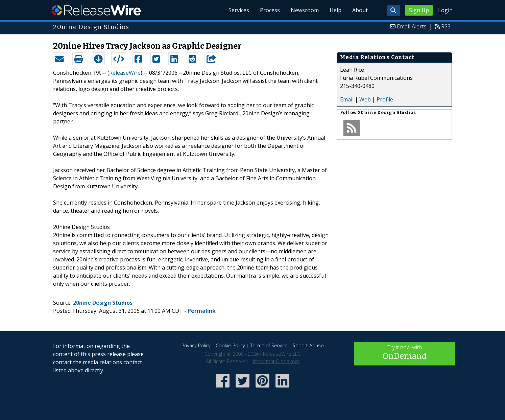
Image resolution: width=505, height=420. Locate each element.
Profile (385, 99)
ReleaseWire (96, 10)
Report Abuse (308, 345)
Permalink (202, 311)
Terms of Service (269, 345)
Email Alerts (412, 26)
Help (335, 10)
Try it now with (405, 353)
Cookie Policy (230, 345)
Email (347, 99)
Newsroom (305, 10)
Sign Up (419, 10)
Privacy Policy (196, 345)
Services (239, 10)
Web (365, 99)
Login (445, 10)
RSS (446, 26)
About (360, 10)
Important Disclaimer (276, 361)
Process (270, 10)
